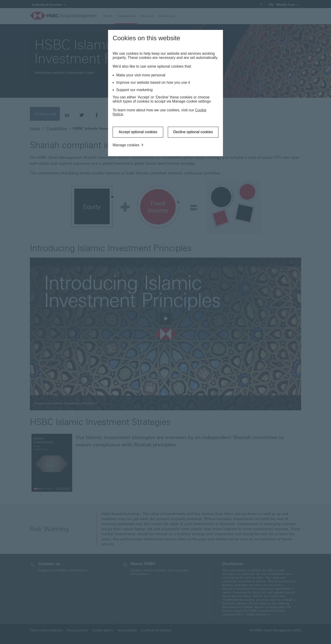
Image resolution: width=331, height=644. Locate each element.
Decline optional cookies (193, 132)
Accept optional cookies (138, 132)
